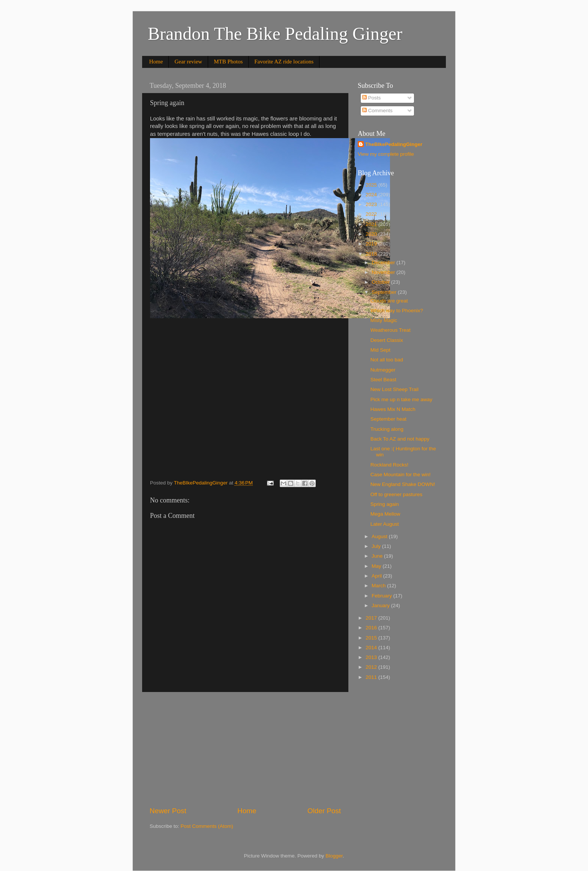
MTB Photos (228, 62)
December (384, 263)
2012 (372, 667)
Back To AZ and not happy (400, 439)
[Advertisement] (245, 749)
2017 (372, 618)
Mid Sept (380, 350)
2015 (372, 638)
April (377, 576)
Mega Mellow (385, 514)
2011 (372, 677)
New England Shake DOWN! (403, 484)
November (384, 272)
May (377, 566)
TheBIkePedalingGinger (394, 144)
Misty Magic (384, 320)
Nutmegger (383, 370)
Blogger (334, 856)
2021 (372, 224)
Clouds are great (389, 301)
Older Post (324, 811)
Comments (377, 111)
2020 (372, 234)
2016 (372, 628)
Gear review (188, 62)
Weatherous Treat (391, 330)
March (379, 586)
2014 (372, 648)
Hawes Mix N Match (393, 409)
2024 (372, 195)
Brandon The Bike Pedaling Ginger (275, 34)
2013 (372, 657)
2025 (372, 185)
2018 (372, 254)
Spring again (385, 504)
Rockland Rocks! (389, 465)
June (378, 556)
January (381, 605)
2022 (372, 214)
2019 (372, 244)
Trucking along (387, 429)
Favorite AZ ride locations (284, 62)
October (381, 282)
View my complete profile (386, 154)
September (385, 292)
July (377, 546)
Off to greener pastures (397, 494)
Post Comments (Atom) (207, 826)
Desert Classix (387, 340)
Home (156, 62)
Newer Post (168, 811)
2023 (372, 204)
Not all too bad (387, 360)
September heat (388, 419)
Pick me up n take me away (401, 399)
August (380, 536)
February (382, 596)
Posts (372, 98)
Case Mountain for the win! (401, 475)
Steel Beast (383, 380)
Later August (385, 524)
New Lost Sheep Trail (394, 389)
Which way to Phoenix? (397, 311)
